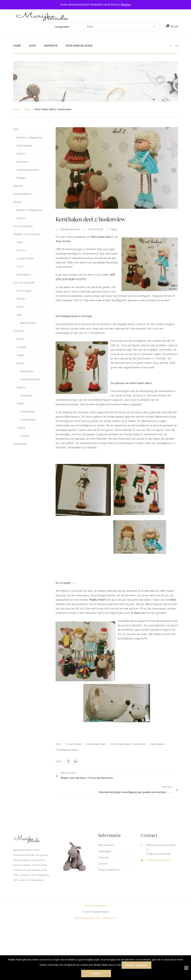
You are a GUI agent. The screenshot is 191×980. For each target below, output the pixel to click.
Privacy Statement (109, 908)
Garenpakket (24, 146)
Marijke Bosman (70, 229)
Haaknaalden (28, 420)
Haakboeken (28, 412)
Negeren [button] (126, 5)
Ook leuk (19, 331)
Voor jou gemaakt (24, 283)
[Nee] (186, 968)
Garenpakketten (30, 379)
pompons (22, 162)
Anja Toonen (75, 791)
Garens (21, 154)
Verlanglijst (105, 889)
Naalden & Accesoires (27, 234)
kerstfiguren (158, 791)
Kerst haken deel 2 (97, 791)
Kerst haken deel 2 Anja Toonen (129, 791)
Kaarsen (18, 186)
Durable (21, 347)
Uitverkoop (20, 444)
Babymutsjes (28, 323)
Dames (21, 299)
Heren (20, 307)
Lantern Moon (25, 258)
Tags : (59, 791)
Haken (21, 355)
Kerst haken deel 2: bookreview (90, 219)
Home (17, 109)
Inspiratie (104, 895)
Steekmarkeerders (28, 170)
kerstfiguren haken (68, 797)
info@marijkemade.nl (158, 898)
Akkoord (96, 974)
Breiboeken (27, 371)
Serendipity (24, 275)
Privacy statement (137, 965)
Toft (16, 129)
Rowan (17, 202)
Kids (19, 315)
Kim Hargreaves (23, 226)
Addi (20, 242)
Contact (103, 901)
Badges (21, 178)
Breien (21, 339)
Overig (21, 428)
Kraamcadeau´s (23, 194)
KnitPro (21, 250)
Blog (27, 109)
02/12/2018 (96, 229)
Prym (20, 267)
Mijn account (106, 883)
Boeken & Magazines (29, 138)
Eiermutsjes (24, 291)
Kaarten (25, 436)
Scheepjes (26, 395)
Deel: (59, 809)
